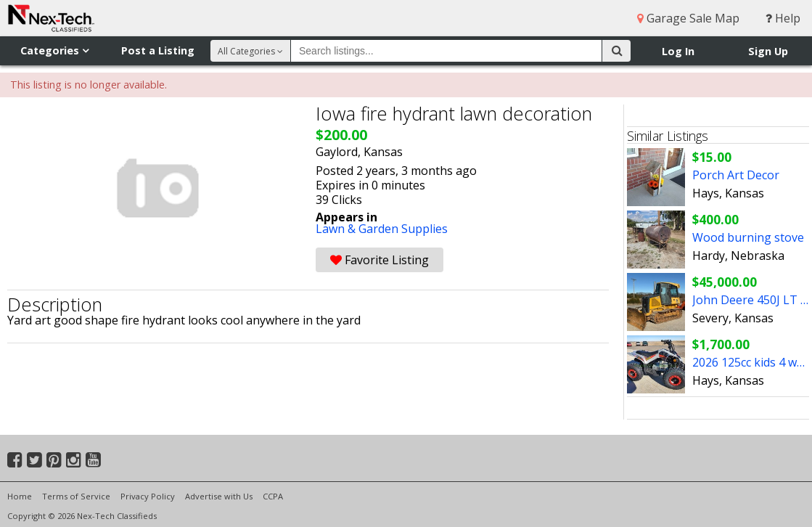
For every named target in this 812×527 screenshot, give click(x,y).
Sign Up (768, 51)
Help (783, 18)
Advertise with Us (219, 496)
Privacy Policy (148, 496)
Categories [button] (54, 50)
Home (20, 496)
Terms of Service (76, 496)
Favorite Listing (380, 260)
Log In (678, 51)
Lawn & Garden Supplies (382, 229)
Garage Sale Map (688, 18)
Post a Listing (158, 50)
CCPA (273, 496)
